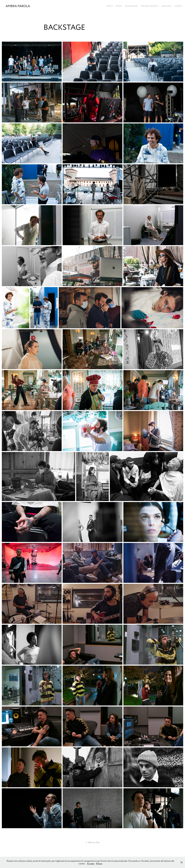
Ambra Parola (18, 6)
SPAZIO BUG (166, 6)
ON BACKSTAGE (131, 6)
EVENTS (119, 6)
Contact (178, 6)
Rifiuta (99, 864)
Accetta (91, 864)
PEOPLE (110, 6)
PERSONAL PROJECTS (150, 6)
